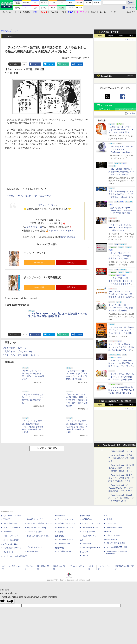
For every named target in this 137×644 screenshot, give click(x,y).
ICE (106, 516)
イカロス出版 (85, 516)
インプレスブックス (35, 547)
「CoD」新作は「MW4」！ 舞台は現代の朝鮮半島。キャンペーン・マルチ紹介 (121, 172)
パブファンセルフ (114, 535)
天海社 (109, 519)
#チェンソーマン (47, 205)
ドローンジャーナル (11, 536)
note (65, 64)
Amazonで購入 (39, 263)
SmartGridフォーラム (35, 519)
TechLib (85, 556)
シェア (37, 64)
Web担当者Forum (10, 523)
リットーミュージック (66, 519)
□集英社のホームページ (15, 348)
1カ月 (131, 36)
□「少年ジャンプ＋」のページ (18, 351)
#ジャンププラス (34, 227)
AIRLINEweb (87, 519)
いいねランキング (126, 109)
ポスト (17, 64)
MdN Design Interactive (91, 548)
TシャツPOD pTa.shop (116, 543)
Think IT (7, 519)
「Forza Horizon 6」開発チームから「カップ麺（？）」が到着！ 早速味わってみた (121, 478)
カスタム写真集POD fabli (117, 547)
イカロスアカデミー (90, 536)
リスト (25, 64)
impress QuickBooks (115, 528)
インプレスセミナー (35, 532)
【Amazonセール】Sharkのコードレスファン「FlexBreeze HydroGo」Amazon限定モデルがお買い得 (121, 152)
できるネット (9, 552)
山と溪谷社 (59, 536)
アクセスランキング (110, 32)
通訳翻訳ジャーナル (90, 528)
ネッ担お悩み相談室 (11, 540)
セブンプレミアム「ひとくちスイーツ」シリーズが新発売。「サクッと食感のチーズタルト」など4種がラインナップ (121, 380)
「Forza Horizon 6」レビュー (121, 451)
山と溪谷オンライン (66, 539)
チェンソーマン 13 (34, 253)
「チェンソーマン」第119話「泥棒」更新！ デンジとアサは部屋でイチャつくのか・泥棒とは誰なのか (77, 400)
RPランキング (105, 109)
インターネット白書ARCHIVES (15, 556)
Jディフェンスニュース (91, 523)
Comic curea (112, 523)
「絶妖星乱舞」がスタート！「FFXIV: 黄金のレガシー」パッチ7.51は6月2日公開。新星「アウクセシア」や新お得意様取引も (121, 213)
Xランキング (107, 105)
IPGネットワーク (111, 539)
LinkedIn (79, 64)
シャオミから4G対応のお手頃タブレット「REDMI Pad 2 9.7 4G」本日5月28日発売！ (121, 390)
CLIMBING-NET (64, 544)
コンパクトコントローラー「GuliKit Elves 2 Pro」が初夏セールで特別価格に (121, 308)
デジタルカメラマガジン (13, 548)
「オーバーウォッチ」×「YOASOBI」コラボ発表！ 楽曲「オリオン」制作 (121, 256)
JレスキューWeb (89, 532)
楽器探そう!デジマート (67, 523)
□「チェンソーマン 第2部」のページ (21, 355)
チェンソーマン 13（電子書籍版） (43, 277)
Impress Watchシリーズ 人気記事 (116, 401)
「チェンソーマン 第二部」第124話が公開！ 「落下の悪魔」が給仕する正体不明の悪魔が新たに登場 (33, 427)
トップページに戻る (47, 448)
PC (63, 12)
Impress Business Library (37, 528)
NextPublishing (33, 551)
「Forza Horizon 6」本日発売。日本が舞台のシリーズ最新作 (121, 458)
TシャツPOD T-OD (66, 528)
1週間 (121, 36)
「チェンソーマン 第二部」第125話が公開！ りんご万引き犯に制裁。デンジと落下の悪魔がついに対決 (77, 427)
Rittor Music (60, 516)
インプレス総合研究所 (12, 528)
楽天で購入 (71, 263)
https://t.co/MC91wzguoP (61, 231)
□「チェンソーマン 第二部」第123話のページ (28, 196)
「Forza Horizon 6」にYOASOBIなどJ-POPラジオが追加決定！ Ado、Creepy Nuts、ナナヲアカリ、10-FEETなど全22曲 (121, 491)
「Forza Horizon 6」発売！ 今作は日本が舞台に (118, 446)
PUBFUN (108, 532)
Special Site (107, 76)
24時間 (110, 36)
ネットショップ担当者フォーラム (40, 523)
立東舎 (61, 532)
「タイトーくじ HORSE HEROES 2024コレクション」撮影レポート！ (121, 228)
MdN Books (87, 544)
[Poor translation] (10, 601)
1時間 (100, 36)
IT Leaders (7, 532)
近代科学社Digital (65, 551)
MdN (82, 540)
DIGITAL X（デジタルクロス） (39, 536)
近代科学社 (59, 548)
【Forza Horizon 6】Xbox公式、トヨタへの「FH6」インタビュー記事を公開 (121, 498)
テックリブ (84, 552)
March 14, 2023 (68, 237)
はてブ (51, 64)
